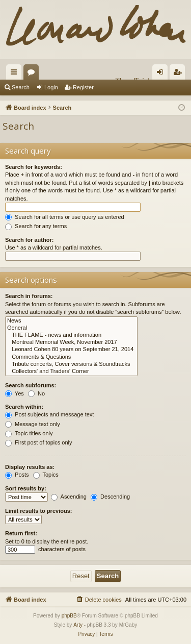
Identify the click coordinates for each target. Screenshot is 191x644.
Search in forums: (29, 296)
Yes (15, 393)
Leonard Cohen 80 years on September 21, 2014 (71, 350)
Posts (17, 475)
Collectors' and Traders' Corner (71, 371)
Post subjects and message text (49, 414)
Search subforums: (31, 385)
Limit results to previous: (38, 511)
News (71, 321)
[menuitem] (99, 600)
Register (83, 87)
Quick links (16, 74)
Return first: (21, 533)
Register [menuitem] (180, 74)
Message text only (33, 424)
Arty (78, 625)
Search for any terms (36, 226)
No (36, 393)
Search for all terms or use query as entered (65, 217)
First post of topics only (39, 442)
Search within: (24, 407)
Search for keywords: (34, 167)
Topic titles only (29, 433)
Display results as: (30, 467)
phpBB (69, 616)
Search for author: (29, 240)
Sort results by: (26, 488)
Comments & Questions (71, 357)
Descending (110, 497)
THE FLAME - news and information (71, 335)
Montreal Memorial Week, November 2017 (71, 342)
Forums (33, 74)
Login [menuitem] (162, 74)
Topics (46, 475)
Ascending (69, 497)
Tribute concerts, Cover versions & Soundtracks (71, 364)
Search (21, 87)
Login (51, 87)
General (71, 328)
